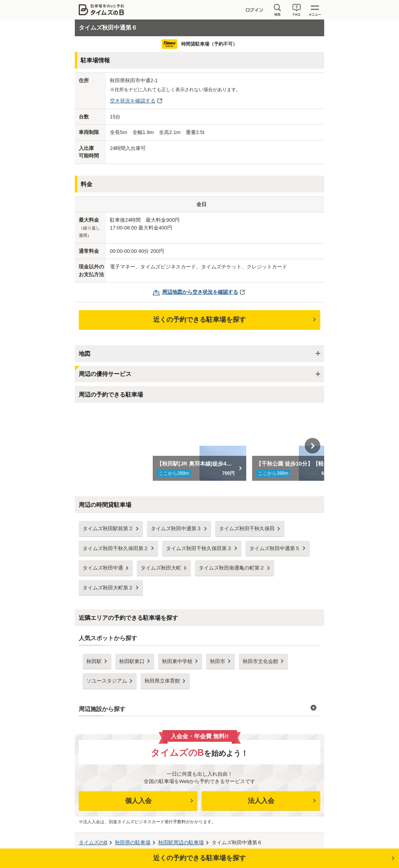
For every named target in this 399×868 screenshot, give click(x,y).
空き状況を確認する (133, 101)
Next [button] (312, 446)
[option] (200, 446)
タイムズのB (93, 842)
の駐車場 (133, 842)
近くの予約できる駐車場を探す (199, 320)
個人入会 (138, 801)
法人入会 (261, 801)
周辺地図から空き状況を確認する (200, 292)
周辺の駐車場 (181, 842)
